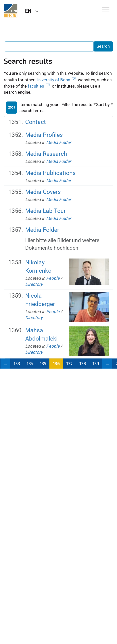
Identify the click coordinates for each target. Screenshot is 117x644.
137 (69, 363)
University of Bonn (56, 80)
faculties (39, 86)
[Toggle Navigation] (106, 10)
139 (96, 363)
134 (30, 363)
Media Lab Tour (46, 211)
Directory (34, 284)
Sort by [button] (103, 105)
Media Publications (50, 173)
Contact (36, 122)
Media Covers (43, 192)
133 (17, 363)
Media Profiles (44, 135)
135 (43, 363)
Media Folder (59, 142)
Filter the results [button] (77, 105)
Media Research (46, 154)
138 (83, 363)
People (53, 278)
